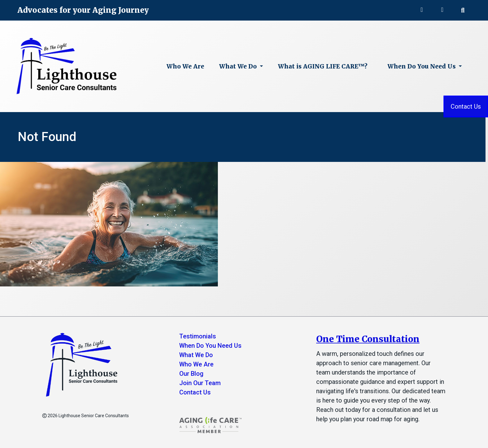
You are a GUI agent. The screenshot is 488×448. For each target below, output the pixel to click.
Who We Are (185, 66)
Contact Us (466, 106)
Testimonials (198, 336)
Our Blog (191, 374)
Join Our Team (200, 383)
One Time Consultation (368, 339)
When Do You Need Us (422, 66)
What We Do (239, 66)
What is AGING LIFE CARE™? (323, 66)
